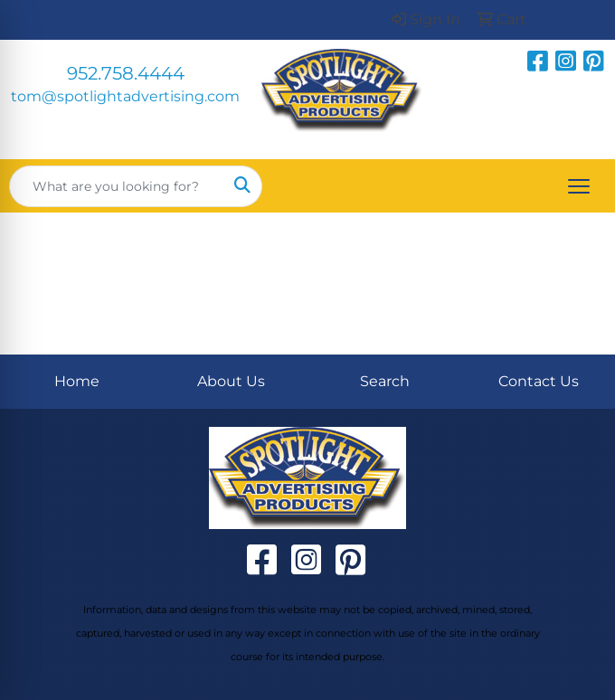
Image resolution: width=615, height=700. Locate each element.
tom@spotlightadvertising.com (125, 96)
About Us (231, 381)
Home (77, 381)
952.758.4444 (126, 73)
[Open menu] (579, 186)
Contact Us (539, 381)
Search (385, 381)
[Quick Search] (117, 186)
